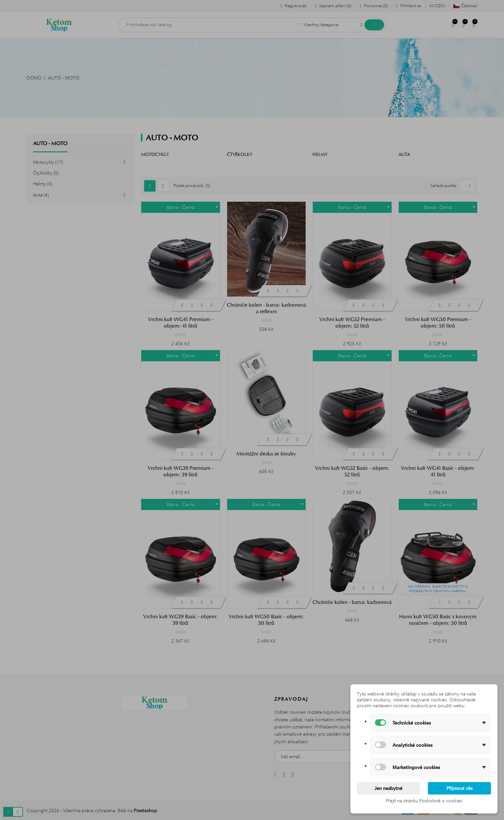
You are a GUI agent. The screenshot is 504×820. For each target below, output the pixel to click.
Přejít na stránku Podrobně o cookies (424, 801)
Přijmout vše (460, 788)
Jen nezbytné (388, 788)
